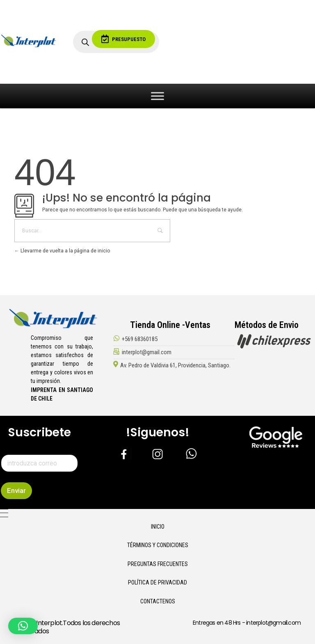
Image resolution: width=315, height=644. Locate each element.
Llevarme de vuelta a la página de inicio (62, 251)
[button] (23, 626)
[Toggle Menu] (157, 96)
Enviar (16, 490)
